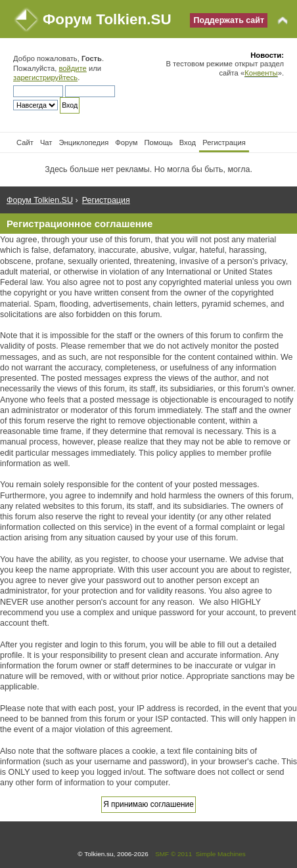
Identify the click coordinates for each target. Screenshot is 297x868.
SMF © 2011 (173, 854)
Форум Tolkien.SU (107, 19)
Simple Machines (221, 854)
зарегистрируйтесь (45, 77)
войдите (72, 68)
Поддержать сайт (229, 20)
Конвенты (261, 73)
